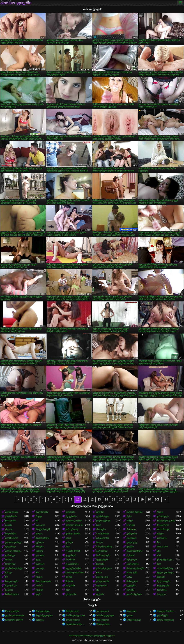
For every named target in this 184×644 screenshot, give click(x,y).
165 (157, 499)
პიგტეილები (163, 586)
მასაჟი (8, 573)
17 (128, 499)
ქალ (68, 590)
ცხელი (160, 534)
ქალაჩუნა (162, 590)
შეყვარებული (42, 538)
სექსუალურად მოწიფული (75, 525)
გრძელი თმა (103, 581)
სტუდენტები (102, 560)
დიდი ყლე (132, 542)
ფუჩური (100, 512)
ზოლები (131, 525)
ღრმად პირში (73, 534)
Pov (159, 542)
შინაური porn (72, 611)
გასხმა (9, 525)
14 (106, 499)
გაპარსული (163, 516)
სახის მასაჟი (163, 529)
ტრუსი (39, 534)
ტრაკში (39, 590)
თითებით (131, 538)
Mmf (159, 555)
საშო (99, 525)
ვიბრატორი (133, 564)
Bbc (159, 551)
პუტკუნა (130, 590)
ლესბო (130, 547)
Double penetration (75, 573)
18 (135, 499)
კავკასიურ (71, 555)
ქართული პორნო (14, 620)
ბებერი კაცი (102, 577)
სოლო (99, 542)
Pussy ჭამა (132, 573)
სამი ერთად (72, 529)
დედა (38, 560)
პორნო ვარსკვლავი (15, 551)
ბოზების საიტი (134, 620)
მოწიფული (132, 581)
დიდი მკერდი (103, 521)
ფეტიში (100, 594)
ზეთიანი (100, 564)
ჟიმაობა (40, 620)
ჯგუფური (131, 586)
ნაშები (130, 521)
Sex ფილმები (42, 611)
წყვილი (39, 551)
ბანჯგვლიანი (103, 538)
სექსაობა (70, 512)
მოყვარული (163, 525)
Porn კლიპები (12, 611)
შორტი (9, 560)
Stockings (131, 529)
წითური (40, 547)
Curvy (129, 577)
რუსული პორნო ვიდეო (166, 611)
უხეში (38, 594)
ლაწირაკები (103, 516)
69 (6, 577)
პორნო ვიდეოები (105, 616)
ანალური (101, 529)
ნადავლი (40, 525)
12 (92, 499)
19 (142, 499)
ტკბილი (40, 542)
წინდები (161, 577)
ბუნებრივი (10, 547)
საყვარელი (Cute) (166, 521)
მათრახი (70, 560)
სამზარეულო (12, 594)
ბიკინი (69, 577)
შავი (68, 547)
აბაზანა (39, 586)
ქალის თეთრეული (15, 542)
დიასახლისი (72, 564)
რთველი (161, 594)
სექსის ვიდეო (73, 620)
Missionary (10, 521)
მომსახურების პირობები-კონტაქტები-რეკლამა (92, 636)
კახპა (68, 538)
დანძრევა (10, 555)
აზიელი (9, 529)
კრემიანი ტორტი (14, 568)
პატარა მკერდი (134, 512)
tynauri (130, 616)
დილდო (40, 555)
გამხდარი (132, 534)
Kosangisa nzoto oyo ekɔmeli (75, 624)
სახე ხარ (40, 564)
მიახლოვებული (134, 551)
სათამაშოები (103, 534)
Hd (37, 521)
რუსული (131, 555)
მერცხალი (132, 560)
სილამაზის (11, 534)
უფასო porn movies (15, 616)
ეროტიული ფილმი (166, 560)
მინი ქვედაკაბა (43, 581)
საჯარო (9, 590)
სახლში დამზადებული (106, 547)
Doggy (39, 516)
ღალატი (40, 568)
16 (121, 499)
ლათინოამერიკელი (166, 568)
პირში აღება (11, 512)
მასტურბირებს (43, 529)
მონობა (70, 581)
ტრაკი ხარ (162, 547)
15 (114, 499)
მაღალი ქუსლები (135, 568)
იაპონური (162, 538)
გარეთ (69, 542)
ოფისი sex (101, 586)
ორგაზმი (70, 586)
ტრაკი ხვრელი (104, 568)
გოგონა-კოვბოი (74, 521)
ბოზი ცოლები (103, 555)
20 (149, 499)
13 (99, 499)
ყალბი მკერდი (134, 594)
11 (85, 499)
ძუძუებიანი (71, 516)
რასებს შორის (73, 551)
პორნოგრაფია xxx (75, 616)
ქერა (129, 516)
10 (78, 499)
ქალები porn (102, 611)
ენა (98, 590)
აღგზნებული (12, 538)
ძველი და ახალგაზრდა (166, 573)
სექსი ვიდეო (102, 620)
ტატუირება (102, 551)
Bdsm (99, 573)
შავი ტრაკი (11, 586)
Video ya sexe (103, 624)
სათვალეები (12, 581)
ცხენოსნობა (11, 516)
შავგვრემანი (42, 512)
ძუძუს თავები (163, 581)
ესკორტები (162, 616)
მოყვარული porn (44, 616)
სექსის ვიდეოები (165, 620)
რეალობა (10, 564)
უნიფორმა (71, 594)
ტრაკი (160, 512)
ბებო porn (131, 611)
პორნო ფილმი (16, 3)
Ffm (37, 573)
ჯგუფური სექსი (73, 568)
